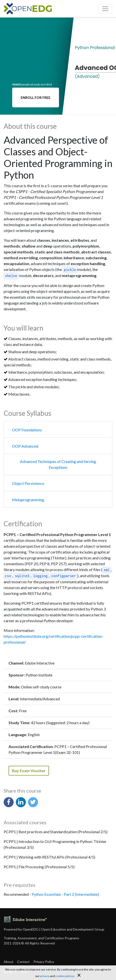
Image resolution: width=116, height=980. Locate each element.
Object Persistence (28, 483)
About (9, 962)
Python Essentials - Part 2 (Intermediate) (65, 894)
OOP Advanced (25, 446)
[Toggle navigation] (105, 9)
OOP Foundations (27, 430)
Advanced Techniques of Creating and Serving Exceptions (58, 464)
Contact (23, 962)
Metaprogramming (28, 500)
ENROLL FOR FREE (36, 97)
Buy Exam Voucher (29, 771)
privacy (45, 976)
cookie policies (65, 976)
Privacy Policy (44, 962)
